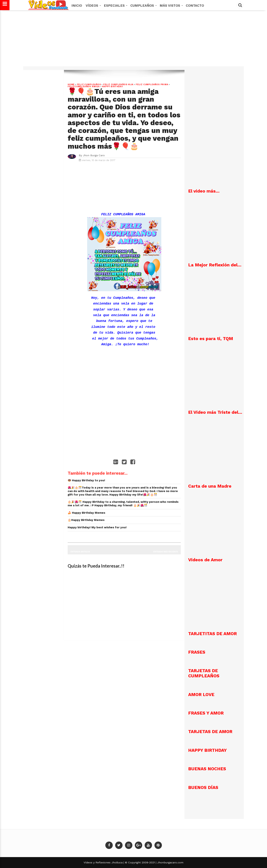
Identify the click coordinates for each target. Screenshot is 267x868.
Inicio (77, 5)
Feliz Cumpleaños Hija (118, 85)
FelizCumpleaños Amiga (84, 87)
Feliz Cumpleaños (89, 85)
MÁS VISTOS (171, 5)
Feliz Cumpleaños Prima (152, 85)
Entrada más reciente (166, 552)
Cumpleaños (143, 5)
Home (71, 85)
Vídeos (93, 5)
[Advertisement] (133, 40)
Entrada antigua (80, 552)
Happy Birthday (112, 87)
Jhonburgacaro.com (170, 862)
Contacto (195, 5)
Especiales (115, 5)
